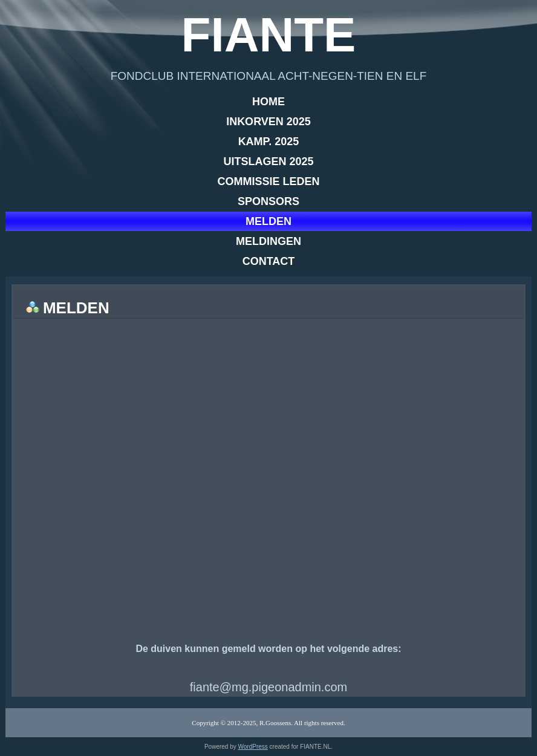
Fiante (269, 35)
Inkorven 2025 (268, 122)
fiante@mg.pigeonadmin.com (268, 687)
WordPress (253, 747)
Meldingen (268, 241)
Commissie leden (268, 181)
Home (268, 102)
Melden (268, 221)
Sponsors (268, 201)
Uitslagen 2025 (268, 161)
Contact (269, 261)
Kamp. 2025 (269, 142)
